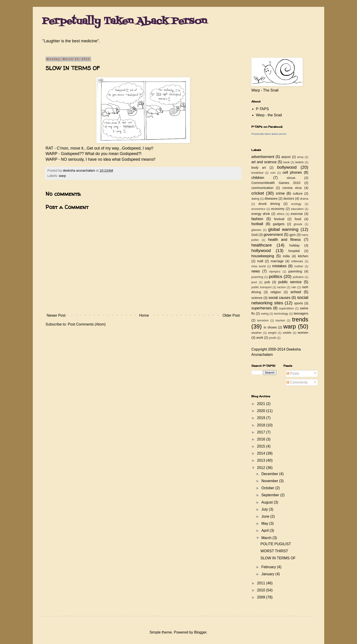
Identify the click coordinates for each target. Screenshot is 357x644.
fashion (257, 219)
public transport (261, 287)
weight (272, 333)
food (298, 219)
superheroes (261, 308)
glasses (256, 230)
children (258, 178)
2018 (262, 425)
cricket (258, 193)
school (296, 292)
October (268, 488)
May (265, 523)
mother (299, 266)
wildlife (287, 333)
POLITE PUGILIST (276, 544)
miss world (259, 266)
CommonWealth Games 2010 (276, 183)
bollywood (287, 167)
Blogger (200, 632)
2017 (262, 432)
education (297, 209)
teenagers (301, 313)
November (270, 481)
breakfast (257, 173)
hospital (294, 251)
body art (259, 168)
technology (281, 314)
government (273, 235)
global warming (283, 229)
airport (286, 157)
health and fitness (284, 240)
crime (280, 193)
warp (62, 176)
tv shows (270, 327)
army (300, 157)
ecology (296, 204)
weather (257, 333)
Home (144, 315)
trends (300, 319)
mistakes (279, 266)
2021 (262, 404)
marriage (277, 261)
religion (276, 292)
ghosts (298, 224)
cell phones (292, 172)
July (265, 509)
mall (260, 261)
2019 (262, 418)
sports (299, 303)
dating (255, 199)
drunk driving (269, 204)
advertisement (263, 157)
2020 (262, 411)
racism (281, 287)
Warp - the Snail (269, 115)
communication (262, 188)
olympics (275, 271)
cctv (273, 173)
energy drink (261, 214)
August (268, 502)
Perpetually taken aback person (269, 134)
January (268, 574)
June (266, 516)
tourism (280, 320)
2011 (262, 583)
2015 (262, 446)
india (286, 256)
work (260, 338)
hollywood (261, 251)
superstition (286, 308)
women (303, 333)
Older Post (231, 315)
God (254, 235)
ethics (281, 214)
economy (278, 209)
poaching (257, 277)
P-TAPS (262, 109)
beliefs (300, 162)
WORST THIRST (274, 551)
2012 (262, 468)
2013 (262, 460)
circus (291, 178)
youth (273, 338)
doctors (289, 199)
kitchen (303, 256)
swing (265, 314)
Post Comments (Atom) (87, 324)
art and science (264, 162)
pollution (298, 277)
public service (290, 282)
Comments (297, 382)
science (257, 298)
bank (287, 162)
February (269, 567)
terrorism (263, 320)
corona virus (292, 188)
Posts (293, 373)
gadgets (279, 224)
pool (254, 282)
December (270, 474)
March (267, 538)
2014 (262, 453)
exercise (297, 214)
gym (292, 235)
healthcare (262, 245)
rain (294, 287)
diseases (271, 199)
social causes (279, 298)
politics (276, 276)
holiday (295, 245)
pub (267, 282)
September (271, 495)
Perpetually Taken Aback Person (124, 21)
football (257, 224)
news (256, 271)
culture (298, 193)
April (265, 531)
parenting (295, 271)
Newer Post (56, 315)
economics (258, 209)
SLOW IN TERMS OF (278, 558)
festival (279, 219)
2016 (262, 439)
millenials (297, 261)
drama (304, 199)
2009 (262, 597)
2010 (262, 590)
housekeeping (263, 256)
